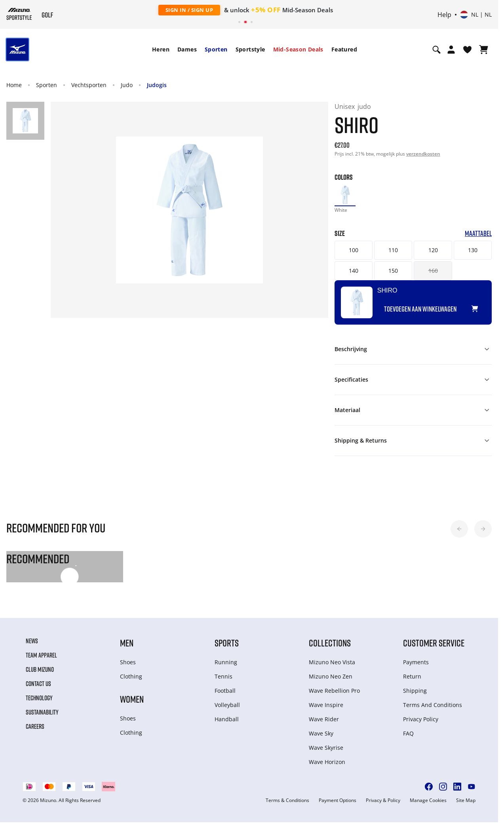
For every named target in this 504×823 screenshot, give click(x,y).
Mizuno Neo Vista (332, 663)
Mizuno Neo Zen (331, 677)
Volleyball (227, 706)
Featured (344, 49)
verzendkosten (423, 154)
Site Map (466, 801)
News (32, 642)
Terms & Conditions (287, 801)
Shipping (415, 691)
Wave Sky (321, 734)
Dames (187, 49)
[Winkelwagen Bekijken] (484, 49)
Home (14, 85)
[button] (459, 530)
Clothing (131, 677)
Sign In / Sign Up (189, 10)
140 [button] (354, 271)
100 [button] (354, 251)
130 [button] (479, 251)
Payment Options (338, 801)
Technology (39, 699)
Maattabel (485, 235)
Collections (330, 643)
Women (132, 700)
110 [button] (396, 251)
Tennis (223, 677)
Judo (127, 85)
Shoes (128, 663)
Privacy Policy (421, 720)
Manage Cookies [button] (428, 801)
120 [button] (437, 251)
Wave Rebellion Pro (334, 691)
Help (444, 15)
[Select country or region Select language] (476, 15)
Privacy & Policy (383, 801)
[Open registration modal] (451, 49)
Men (127, 643)
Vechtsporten (89, 85)
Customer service (434, 643)
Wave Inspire (326, 706)
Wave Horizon (327, 763)
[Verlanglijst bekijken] (467, 49)
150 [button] (396, 271)
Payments (416, 663)
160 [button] (437, 271)
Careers (35, 727)
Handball (227, 720)
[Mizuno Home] (19, 14)
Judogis (157, 85)
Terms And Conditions (433, 706)
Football (225, 691)
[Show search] (436, 49)
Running (226, 663)
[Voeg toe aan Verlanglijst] (489, 306)
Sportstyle (250, 49)
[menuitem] (161, 49)
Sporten (216, 49)
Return (412, 677)
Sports (227, 643)
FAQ (408, 734)
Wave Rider (324, 720)
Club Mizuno (40, 670)
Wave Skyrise (326, 748)
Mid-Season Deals (298, 49)
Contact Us (38, 684)
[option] (346, 196)
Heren (161, 49)
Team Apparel (41, 656)
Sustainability (42, 713)
